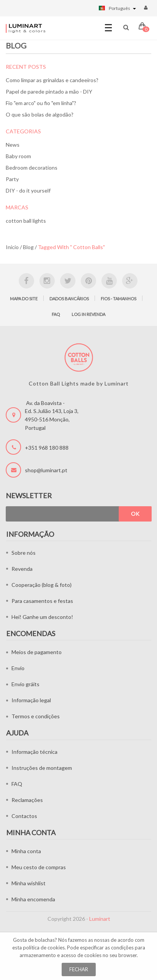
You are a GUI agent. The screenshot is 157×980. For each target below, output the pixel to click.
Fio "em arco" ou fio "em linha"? (41, 103)
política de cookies (44, 948)
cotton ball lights (26, 221)
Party (12, 179)
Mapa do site (24, 299)
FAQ (56, 314)
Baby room (18, 156)
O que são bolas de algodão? (40, 114)
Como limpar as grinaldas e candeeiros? (52, 80)
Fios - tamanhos (119, 299)
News (13, 145)
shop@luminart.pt (46, 470)
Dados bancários (69, 299)
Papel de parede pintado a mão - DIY (49, 92)
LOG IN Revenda (88, 314)
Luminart (100, 919)
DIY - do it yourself (28, 190)
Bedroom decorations (32, 168)
